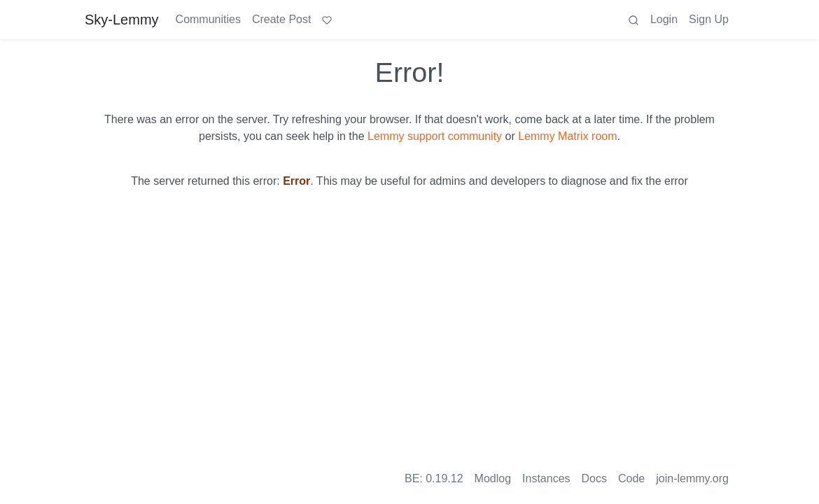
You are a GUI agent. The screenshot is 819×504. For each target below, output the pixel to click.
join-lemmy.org (692, 478)
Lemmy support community (435, 136)
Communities (208, 19)
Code (631, 478)
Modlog (493, 478)
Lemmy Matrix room (567, 136)
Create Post (281, 19)
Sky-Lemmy (122, 20)
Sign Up (709, 19)
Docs (594, 478)
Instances (546, 478)
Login (664, 19)
